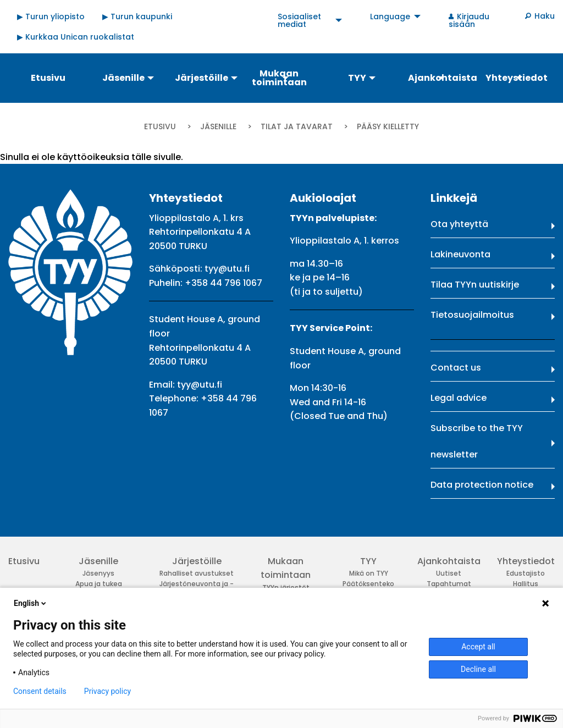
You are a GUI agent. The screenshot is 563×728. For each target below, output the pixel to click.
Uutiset (449, 573)
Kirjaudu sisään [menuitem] (469, 20)
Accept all (478, 647)
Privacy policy (107, 691)
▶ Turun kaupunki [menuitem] (137, 16)
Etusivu (160, 126)
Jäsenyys (98, 573)
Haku (545, 16)
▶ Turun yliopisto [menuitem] (51, 16)
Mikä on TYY (369, 573)
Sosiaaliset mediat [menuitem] (299, 20)
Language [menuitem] (390, 16)
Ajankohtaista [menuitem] (442, 78)
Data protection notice (482, 485)
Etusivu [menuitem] (48, 78)
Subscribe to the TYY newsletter (477, 441)
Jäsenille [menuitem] (123, 78)
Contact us (456, 368)
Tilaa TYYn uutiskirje (475, 285)
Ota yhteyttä (459, 224)
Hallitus (526, 584)
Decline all (478, 669)
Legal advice (459, 398)
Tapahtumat (449, 584)
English (31, 603)
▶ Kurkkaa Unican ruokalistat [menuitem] (76, 37)
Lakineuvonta (460, 254)
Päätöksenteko (368, 584)
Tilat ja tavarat (297, 126)
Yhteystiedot (526, 561)
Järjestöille (197, 561)
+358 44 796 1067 (223, 283)
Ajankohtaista (449, 561)
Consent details (40, 691)
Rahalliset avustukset (197, 573)
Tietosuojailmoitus (472, 315)
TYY (368, 561)
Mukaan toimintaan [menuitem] (279, 78)
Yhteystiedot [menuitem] (517, 78)
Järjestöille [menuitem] (202, 78)
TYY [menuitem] (357, 78)
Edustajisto (526, 573)
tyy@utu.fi (227, 269)
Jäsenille (218, 126)
